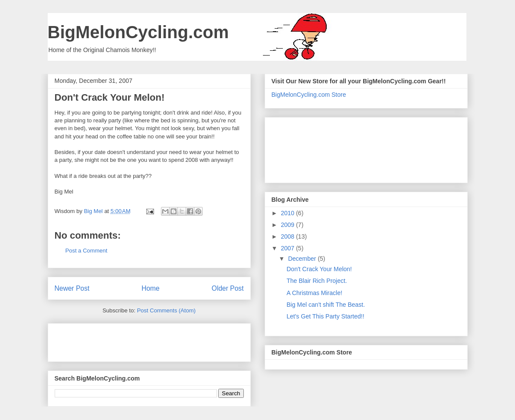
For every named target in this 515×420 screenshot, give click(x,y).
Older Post (228, 288)
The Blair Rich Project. (317, 281)
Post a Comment (87, 251)
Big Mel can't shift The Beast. (326, 305)
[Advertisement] (105, 340)
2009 (288, 225)
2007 (288, 248)
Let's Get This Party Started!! (325, 316)
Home (151, 288)
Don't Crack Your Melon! (319, 269)
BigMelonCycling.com (138, 32)
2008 (288, 236)
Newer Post (72, 288)
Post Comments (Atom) (166, 310)
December (303, 259)
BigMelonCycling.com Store (309, 95)
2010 (288, 213)
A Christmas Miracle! (314, 293)
